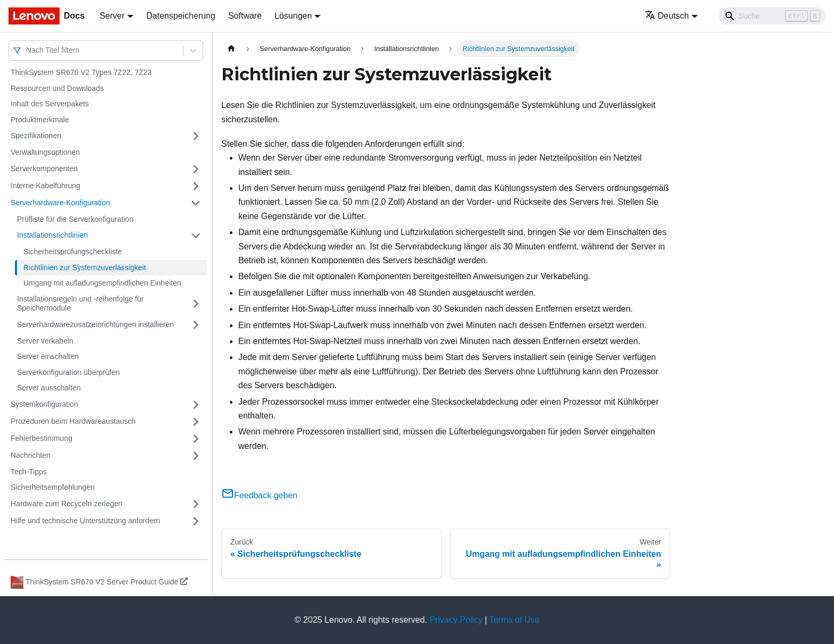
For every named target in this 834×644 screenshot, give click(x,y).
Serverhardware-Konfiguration (60, 203)
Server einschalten (48, 356)
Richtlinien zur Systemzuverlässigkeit (85, 267)
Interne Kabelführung (45, 186)
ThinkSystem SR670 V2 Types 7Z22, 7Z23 (81, 72)
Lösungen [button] (293, 16)
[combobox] (27, 50)
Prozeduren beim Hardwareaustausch (73, 421)
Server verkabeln (45, 341)
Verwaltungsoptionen (45, 152)
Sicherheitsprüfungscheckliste (73, 252)
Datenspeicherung (181, 16)
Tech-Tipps (29, 472)
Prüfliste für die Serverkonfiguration (75, 219)
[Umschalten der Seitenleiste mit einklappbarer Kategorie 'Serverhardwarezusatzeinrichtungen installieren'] (196, 325)
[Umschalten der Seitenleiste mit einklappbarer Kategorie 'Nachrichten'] (196, 456)
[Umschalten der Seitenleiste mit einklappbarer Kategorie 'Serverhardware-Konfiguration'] (196, 203)
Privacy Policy (456, 620)
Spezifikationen (36, 136)
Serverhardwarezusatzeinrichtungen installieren (95, 324)
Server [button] (112, 16)
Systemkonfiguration (44, 404)
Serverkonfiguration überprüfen (68, 372)
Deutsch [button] (667, 16)
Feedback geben (259, 495)
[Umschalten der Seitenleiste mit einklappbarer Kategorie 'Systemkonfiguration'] (196, 405)
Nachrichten (31, 455)
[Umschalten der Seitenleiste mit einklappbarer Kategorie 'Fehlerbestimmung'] (196, 439)
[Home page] (231, 49)
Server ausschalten (49, 388)
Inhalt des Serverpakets (50, 104)
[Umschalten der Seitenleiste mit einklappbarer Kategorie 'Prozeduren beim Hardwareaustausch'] (196, 422)
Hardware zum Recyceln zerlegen (66, 504)
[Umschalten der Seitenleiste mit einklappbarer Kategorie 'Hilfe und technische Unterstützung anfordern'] (196, 521)
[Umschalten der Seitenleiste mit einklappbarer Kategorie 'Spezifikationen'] (196, 136)
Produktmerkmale (40, 120)
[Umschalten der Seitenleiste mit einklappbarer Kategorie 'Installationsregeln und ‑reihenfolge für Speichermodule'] (196, 304)
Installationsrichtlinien (52, 235)
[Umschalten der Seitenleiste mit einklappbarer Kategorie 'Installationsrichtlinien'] (196, 236)
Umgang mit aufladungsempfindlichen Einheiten (102, 283)
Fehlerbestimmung (41, 438)
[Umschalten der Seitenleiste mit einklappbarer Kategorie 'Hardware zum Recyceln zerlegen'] (196, 504)
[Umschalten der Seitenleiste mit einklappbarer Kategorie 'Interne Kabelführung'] (196, 186)
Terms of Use (514, 620)
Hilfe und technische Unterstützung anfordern (85, 521)
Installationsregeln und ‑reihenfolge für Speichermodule (80, 304)
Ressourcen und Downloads (57, 88)
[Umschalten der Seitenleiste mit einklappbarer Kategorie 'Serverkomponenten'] (196, 169)
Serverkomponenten (44, 169)
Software (245, 16)
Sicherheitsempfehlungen (53, 487)
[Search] (772, 16)
